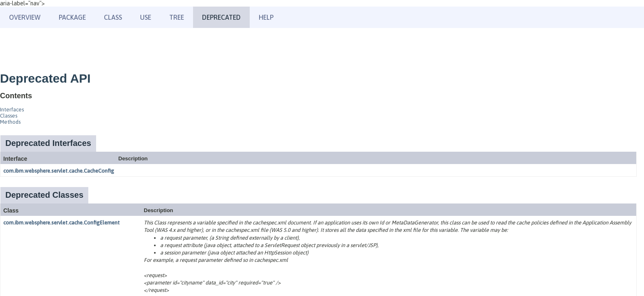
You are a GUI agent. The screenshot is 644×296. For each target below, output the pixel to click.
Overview (25, 17)
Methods (10, 122)
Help (266, 17)
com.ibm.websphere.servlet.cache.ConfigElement (62, 223)
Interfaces (12, 110)
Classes (9, 116)
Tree (177, 17)
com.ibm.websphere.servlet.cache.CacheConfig (59, 171)
